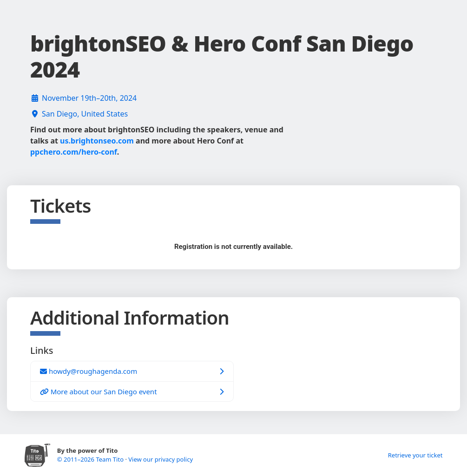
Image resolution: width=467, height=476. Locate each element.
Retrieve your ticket (415, 455)
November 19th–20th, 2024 (89, 98)
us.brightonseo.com (97, 141)
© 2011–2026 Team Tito (91, 459)
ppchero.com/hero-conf (74, 152)
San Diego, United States (85, 114)
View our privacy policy (161, 459)
